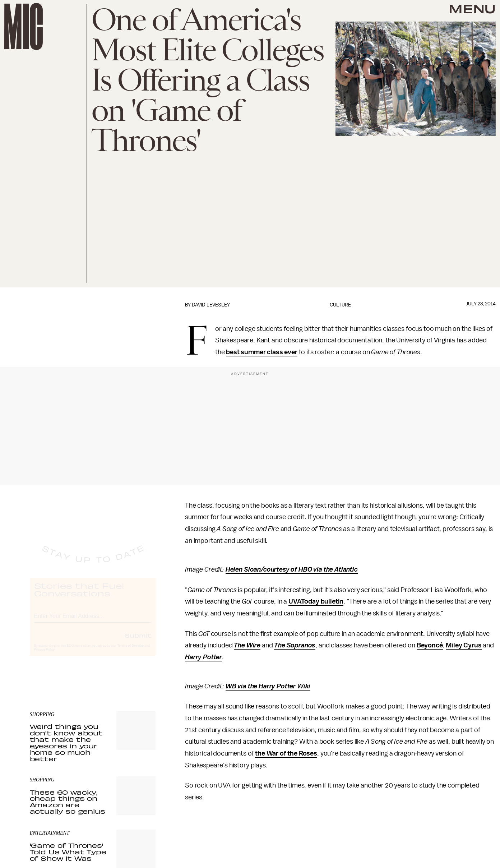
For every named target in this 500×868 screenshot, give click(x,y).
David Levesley (211, 305)
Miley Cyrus (464, 645)
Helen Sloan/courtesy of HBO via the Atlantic (292, 569)
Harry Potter (203, 657)
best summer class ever (261, 352)
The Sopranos (295, 645)
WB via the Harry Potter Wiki (268, 686)
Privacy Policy (45, 656)
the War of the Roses (286, 753)
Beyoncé (430, 645)
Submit (138, 642)
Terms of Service (130, 652)
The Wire (247, 645)
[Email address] (93, 622)
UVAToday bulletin (316, 601)
